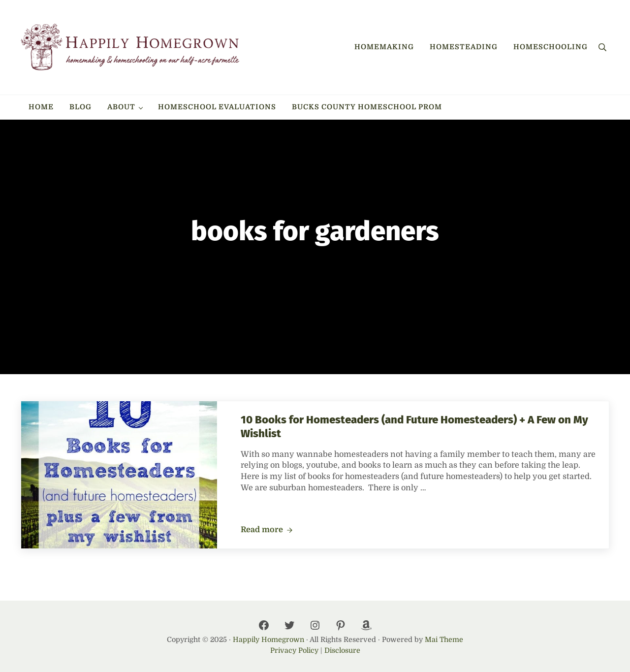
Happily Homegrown (268, 640)
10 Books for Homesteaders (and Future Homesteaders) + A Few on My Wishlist (414, 427)
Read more (267, 530)
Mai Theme (444, 640)
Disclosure (342, 650)
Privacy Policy (294, 650)
